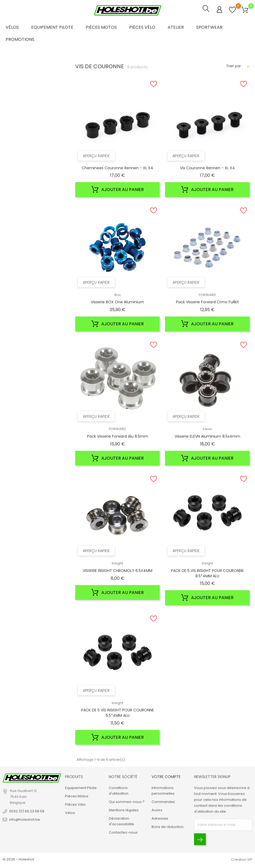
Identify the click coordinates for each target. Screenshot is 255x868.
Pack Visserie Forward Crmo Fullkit (207, 302)
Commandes (163, 802)
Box (18, 91)
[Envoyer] (200, 839)
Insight (21, 118)
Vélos (12, 27)
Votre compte (166, 777)
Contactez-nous (123, 832)
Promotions (20, 39)
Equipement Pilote (52, 27)
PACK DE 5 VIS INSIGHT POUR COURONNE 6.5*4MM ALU (118, 713)
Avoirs (157, 810)
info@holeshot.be (25, 820)
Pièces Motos (101, 27)
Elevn (19, 100)
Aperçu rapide (96, 156)
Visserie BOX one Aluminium (117, 302)
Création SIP (242, 860)
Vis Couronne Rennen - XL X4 (207, 168)
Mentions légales (124, 810)
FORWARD (24, 109)
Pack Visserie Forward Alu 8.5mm (118, 436)
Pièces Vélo (142, 27)
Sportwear (209, 27)
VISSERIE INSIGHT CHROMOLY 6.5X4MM (118, 571)
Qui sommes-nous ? (127, 802)
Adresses (160, 818)
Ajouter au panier (118, 190)
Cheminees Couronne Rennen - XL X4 (117, 168)
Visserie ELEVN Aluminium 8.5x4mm (207, 436)
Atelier (176, 27)
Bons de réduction (168, 827)
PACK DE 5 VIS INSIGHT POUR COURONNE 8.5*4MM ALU (207, 573)
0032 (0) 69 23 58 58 (27, 811)
